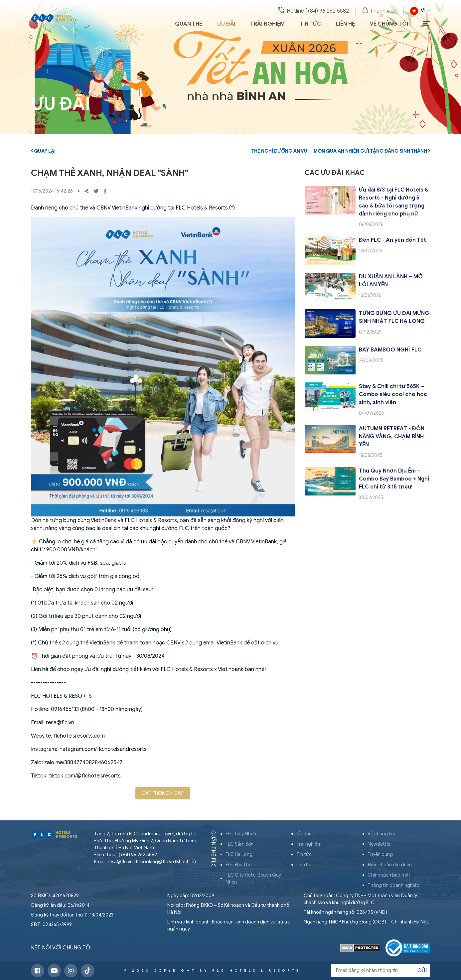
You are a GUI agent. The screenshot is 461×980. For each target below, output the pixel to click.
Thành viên (380, 11)
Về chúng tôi (389, 24)
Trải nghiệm (267, 24)
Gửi (422, 971)
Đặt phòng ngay (163, 793)
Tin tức (310, 24)
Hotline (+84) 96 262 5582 (313, 11)
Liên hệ (345, 24)
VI (420, 11)
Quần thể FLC (213, 849)
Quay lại (43, 151)
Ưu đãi (226, 24)
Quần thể (189, 24)
